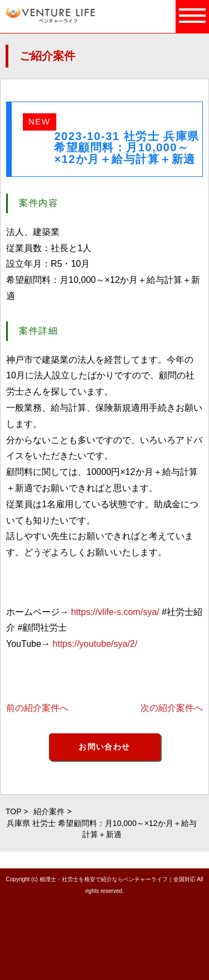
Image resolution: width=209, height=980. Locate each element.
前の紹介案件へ (37, 708)
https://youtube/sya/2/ (95, 644)
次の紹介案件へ (172, 708)
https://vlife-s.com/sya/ (115, 612)
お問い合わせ (104, 747)
